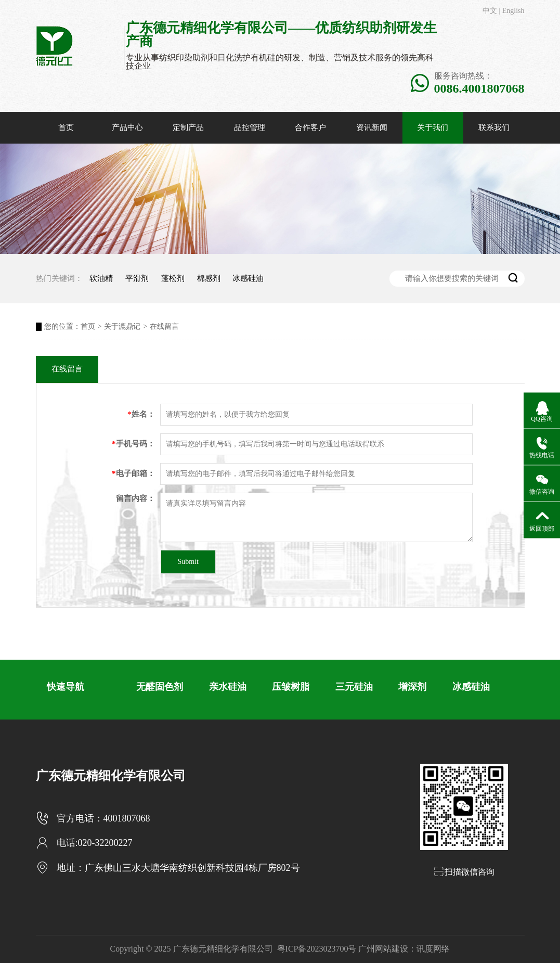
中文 (490, 11)
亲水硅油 (228, 687)
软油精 (101, 278)
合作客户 (310, 127)
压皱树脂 (291, 687)
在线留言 (164, 326)
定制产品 (188, 127)
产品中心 (127, 127)
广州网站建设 (383, 949)
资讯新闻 (372, 127)
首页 (66, 127)
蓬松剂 (173, 278)
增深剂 (412, 687)
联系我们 (494, 127)
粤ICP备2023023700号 (317, 949)
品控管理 (250, 127)
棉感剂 (209, 278)
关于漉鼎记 (122, 326)
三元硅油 (354, 687)
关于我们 (433, 127)
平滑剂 (137, 278)
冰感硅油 (248, 278)
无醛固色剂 (160, 687)
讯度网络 (433, 949)
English (513, 11)
